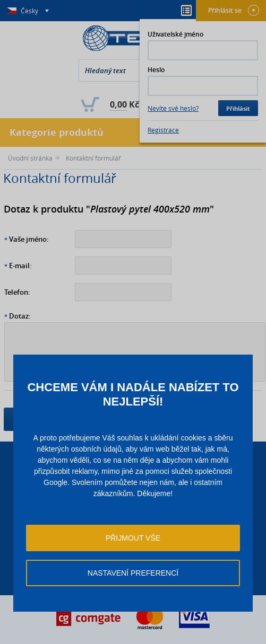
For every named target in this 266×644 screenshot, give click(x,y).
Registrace (163, 130)
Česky (30, 11)
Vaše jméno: (29, 239)
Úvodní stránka (30, 158)
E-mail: (20, 266)
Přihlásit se (234, 10)
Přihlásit (238, 108)
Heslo (156, 70)
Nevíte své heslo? (173, 108)
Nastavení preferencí (133, 573)
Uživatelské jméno (175, 34)
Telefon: (17, 292)
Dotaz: (20, 316)
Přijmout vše (133, 538)
